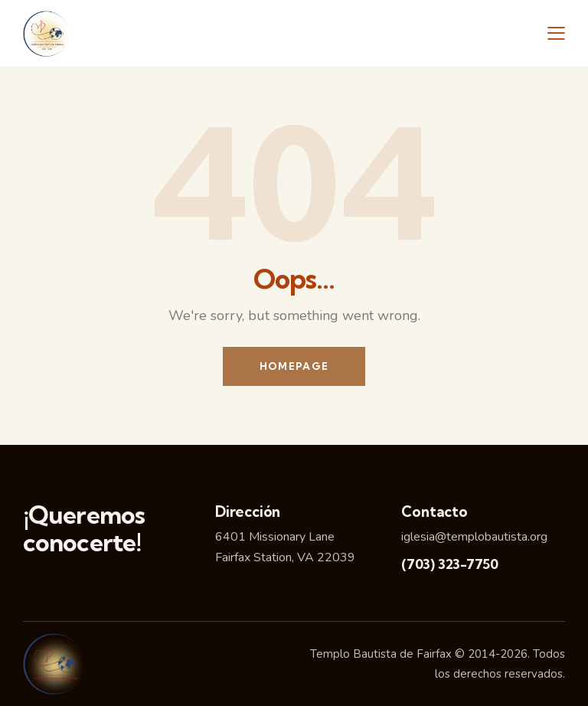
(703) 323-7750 (450, 564)
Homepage (294, 366)
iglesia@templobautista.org (474, 537)
